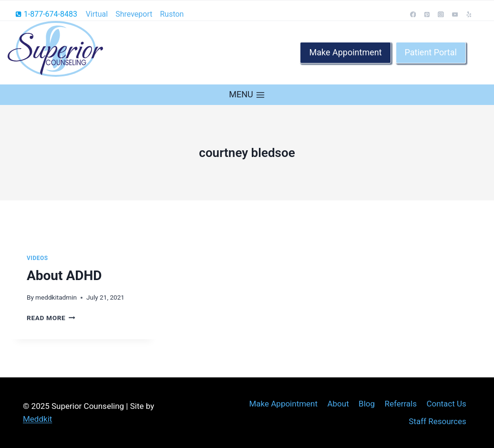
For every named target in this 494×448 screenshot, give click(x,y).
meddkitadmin (56, 297)
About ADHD (64, 276)
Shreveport (134, 14)
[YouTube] (455, 14)
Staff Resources (437, 421)
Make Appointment (345, 52)
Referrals (401, 404)
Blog (367, 404)
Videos (37, 258)
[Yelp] (469, 14)
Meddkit (37, 419)
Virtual (97, 14)
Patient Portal (431, 52)
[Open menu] (247, 95)
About (338, 404)
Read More (51, 318)
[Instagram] (441, 14)
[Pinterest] (427, 14)
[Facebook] (413, 14)
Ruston (172, 14)
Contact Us (446, 404)
